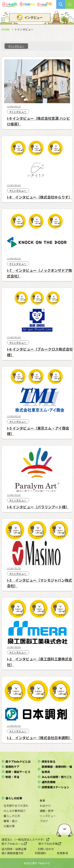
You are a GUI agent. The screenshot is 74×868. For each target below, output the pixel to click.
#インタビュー (16, 46)
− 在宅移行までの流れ (15, 806)
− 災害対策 (8, 826)
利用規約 (40, 853)
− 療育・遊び (9, 821)
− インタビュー (47, 816)
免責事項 (62, 853)
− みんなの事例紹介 (14, 811)
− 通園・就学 (46, 811)
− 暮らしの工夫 (11, 816)
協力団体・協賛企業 (14, 849)
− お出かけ (44, 806)
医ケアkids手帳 (50, 844)
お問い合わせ (46, 849)
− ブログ (43, 821)
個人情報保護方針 (13, 853)
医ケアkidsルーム (15, 844)
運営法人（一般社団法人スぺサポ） (26, 839)
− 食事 (41, 800)
